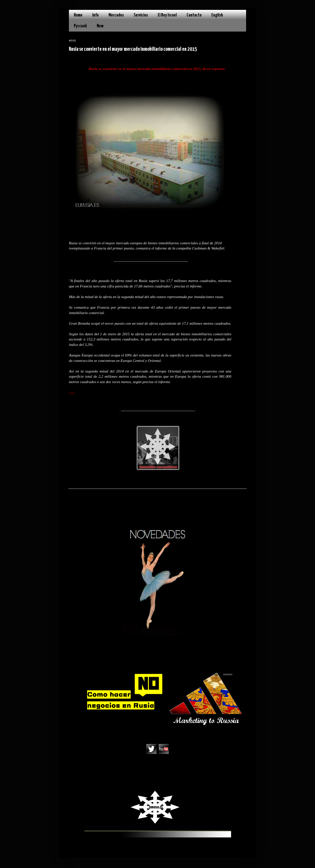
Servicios (141, 15)
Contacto (194, 15)
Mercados (116, 15)
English (217, 15)
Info (95, 15)
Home (78, 15)
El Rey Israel (167, 15)
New (100, 26)
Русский (80, 26)
